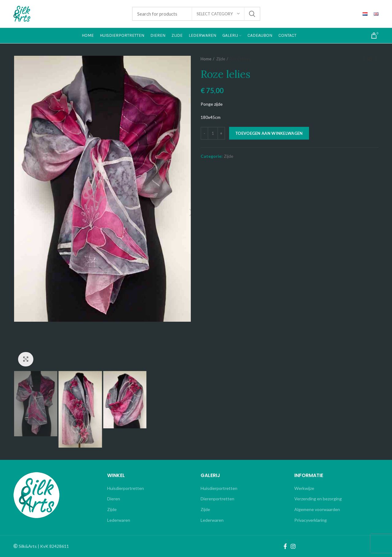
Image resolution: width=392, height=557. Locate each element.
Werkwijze (304, 488)
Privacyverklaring (311, 520)
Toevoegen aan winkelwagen (269, 133)
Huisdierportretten (126, 488)
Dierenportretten (217, 499)
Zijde (221, 59)
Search (252, 14)
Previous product (363, 59)
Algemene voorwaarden (317, 509)
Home (206, 59)
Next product (375, 59)
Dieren (114, 499)
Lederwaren (119, 520)
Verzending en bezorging (318, 499)
